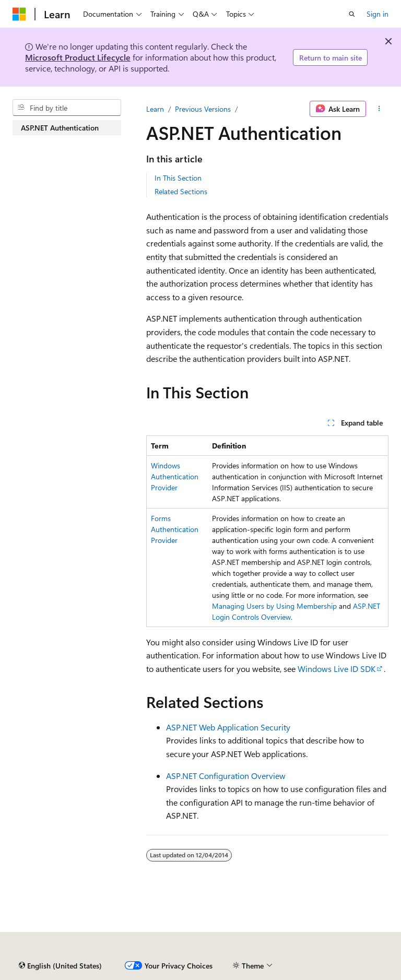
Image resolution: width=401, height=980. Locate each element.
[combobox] (67, 108)
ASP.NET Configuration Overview (226, 776)
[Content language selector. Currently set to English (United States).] (60, 966)
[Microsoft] (19, 14)
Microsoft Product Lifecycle (78, 57)
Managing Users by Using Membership (274, 606)
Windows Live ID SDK (337, 669)
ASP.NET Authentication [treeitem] (60, 128)
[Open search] (352, 14)
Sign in (378, 14)
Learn (155, 109)
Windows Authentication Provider (175, 476)
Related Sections (181, 191)
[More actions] (379, 109)
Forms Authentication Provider (175, 529)
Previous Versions (203, 109)
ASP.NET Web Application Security (228, 727)
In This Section (178, 178)
